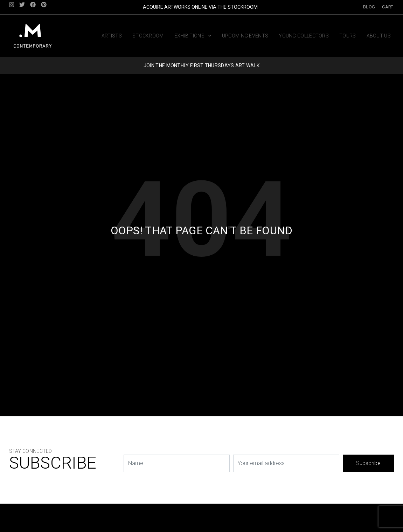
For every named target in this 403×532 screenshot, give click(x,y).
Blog (369, 7)
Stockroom (148, 35)
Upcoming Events (245, 35)
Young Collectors (304, 35)
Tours (348, 35)
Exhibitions (193, 35)
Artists (112, 35)
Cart (388, 7)
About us (379, 35)
